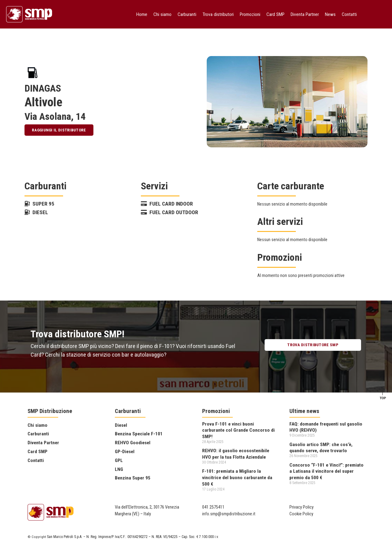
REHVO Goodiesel (133, 443)
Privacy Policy (302, 507)
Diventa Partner (305, 14)
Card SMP (275, 14)
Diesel (36, 212)
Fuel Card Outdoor (170, 212)
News (330, 14)
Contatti (349, 14)
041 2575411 (213, 507)
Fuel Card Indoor (167, 204)
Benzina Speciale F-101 (139, 434)
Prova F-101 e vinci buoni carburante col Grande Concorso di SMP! (238, 430)
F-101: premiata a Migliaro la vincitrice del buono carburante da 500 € (237, 477)
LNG (119, 469)
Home (142, 14)
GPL (119, 460)
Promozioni (250, 14)
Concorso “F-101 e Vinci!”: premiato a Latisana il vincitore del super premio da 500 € (326, 471)
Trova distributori (218, 14)
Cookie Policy (301, 514)
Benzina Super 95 (133, 478)
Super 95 (39, 204)
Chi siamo (162, 14)
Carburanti (187, 14)
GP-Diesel (125, 452)
